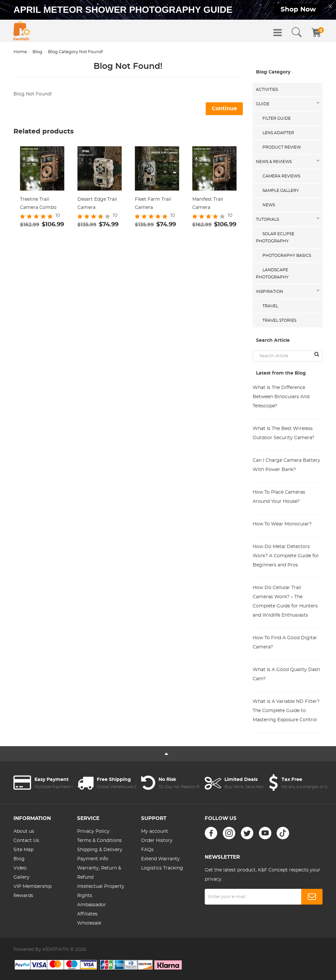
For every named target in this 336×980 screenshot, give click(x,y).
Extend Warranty (160, 859)
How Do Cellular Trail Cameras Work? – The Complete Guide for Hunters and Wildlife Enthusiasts (285, 602)
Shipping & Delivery (100, 850)
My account (155, 831)
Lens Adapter (278, 133)
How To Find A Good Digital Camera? (285, 643)
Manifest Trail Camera (208, 204)
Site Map (23, 850)
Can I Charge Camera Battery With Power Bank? (286, 465)
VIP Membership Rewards (32, 891)
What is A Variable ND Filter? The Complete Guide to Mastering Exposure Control (286, 711)
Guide (263, 104)
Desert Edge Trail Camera (97, 204)
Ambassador (92, 905)
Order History (157, 841)
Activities (267, 90)
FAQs (147, 850)
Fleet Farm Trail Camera (153, 204)
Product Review (282, 147)
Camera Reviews (281, 176)
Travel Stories (279, 320)
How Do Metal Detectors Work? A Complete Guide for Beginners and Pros (286, 556)
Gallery (21, 877)
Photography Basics (287, 255)
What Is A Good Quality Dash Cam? (286, 674)
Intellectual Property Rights (101, 891)
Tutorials (267, 219)
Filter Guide (277, 118)
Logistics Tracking (162, 868)
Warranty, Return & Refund (99, 873)
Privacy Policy (93, 831)
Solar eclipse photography (275, 237)
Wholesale (89, 923)
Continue (224, 109)
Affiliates (87, 914)
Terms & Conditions (99, 841)
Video (20, 868)
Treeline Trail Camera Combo (38, 204)
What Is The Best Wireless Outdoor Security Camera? (283, 433)
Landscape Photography (272, 274)
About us (24, 831)
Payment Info (93, 859)
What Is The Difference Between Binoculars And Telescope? (281, 397)
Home (20, 52)
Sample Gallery (281, 191)
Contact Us (26, 841)
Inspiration (270, 292)
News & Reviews (274, 162)
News (269, 205)
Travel (270, 306)
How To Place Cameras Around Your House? (279, 497)
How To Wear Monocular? (282, 524)
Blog (37, 52)
